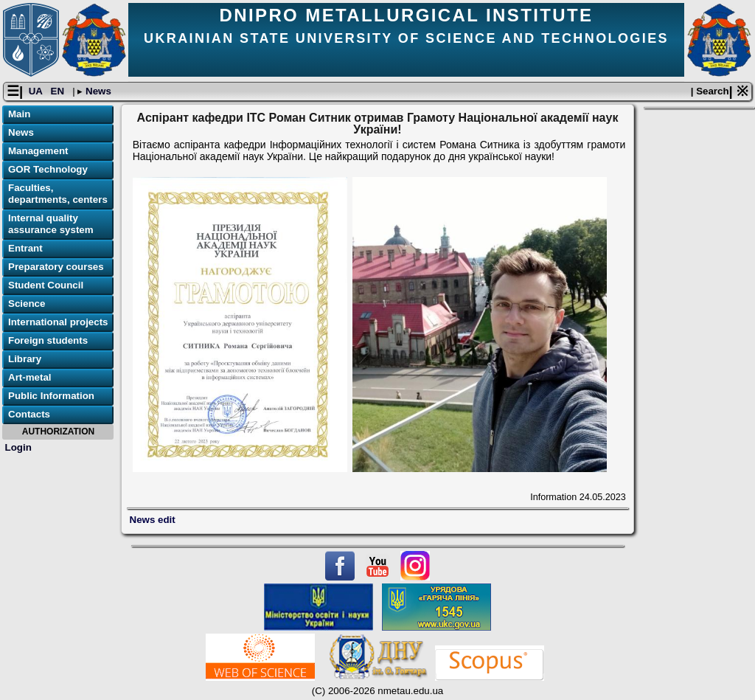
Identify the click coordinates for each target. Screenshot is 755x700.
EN (59, 91)
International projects (58, 322)
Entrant (25, 248)
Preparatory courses (56, 267)
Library (25, 359)
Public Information (51, 396)
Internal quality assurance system (51, 224)
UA (37, 91)
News (97, 91)
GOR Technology (48, 169)
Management (38, 151)
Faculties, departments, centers (58, 194)
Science (27, 304)
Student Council (46, 285)
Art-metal (30, 377)
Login (18, 447)
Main (19, 114)
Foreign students (48, 340)
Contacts (29, 414)
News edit (153, 520)
